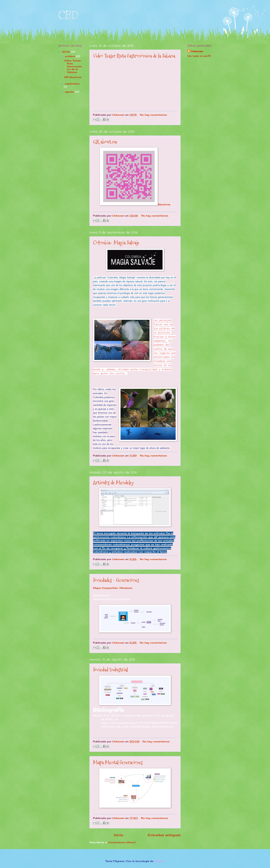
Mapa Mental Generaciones (118, 762)
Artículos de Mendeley (113, 483)
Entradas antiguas (164, 835)
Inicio (119, 835)
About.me (164, 204)
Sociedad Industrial (110, 670)
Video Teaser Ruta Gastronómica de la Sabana (134, 56)
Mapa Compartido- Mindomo (113, 588)
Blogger (159, 861)
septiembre (72, 84)
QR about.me (105, 142)
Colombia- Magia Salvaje (116, 243)
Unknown (197, 51)
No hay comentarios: (154, 115)
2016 (66, 52)
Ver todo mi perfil (199, 56)
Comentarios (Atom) (122, 842)
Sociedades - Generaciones (116, 580)
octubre (70, 56)
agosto (70, 92)
